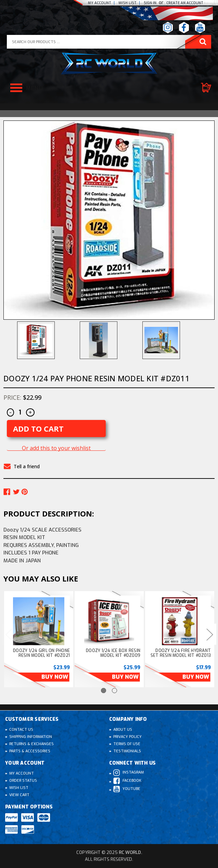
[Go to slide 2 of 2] (114, 691)
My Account (100, 3)
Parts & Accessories (30, 751)
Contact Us (21, 730)
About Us (123, 730)
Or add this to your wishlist (56, 448)
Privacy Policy (127, 737)
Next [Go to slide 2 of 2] (209, 634)
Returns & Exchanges (31, 744)
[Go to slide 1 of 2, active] (104, 691)
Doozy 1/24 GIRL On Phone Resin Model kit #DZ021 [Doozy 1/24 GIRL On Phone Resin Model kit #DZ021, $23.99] (41, 653)
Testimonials (127, 751)
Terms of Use (127, 744)
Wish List (19, 788)
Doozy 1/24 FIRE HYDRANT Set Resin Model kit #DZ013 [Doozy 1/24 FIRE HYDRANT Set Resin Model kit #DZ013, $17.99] (181, 653)
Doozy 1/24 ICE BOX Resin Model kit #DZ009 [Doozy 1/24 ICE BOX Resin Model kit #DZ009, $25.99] (113, 653)
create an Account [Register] (185, 3)
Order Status (23, 781)
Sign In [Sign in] (151, 3)
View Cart (19, 795)
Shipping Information (31, 737)
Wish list (127, 3)
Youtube (127, 789)
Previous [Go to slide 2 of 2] (9, 634)
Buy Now (55, 677)
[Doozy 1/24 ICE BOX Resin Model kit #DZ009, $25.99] (109, 621)
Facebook (127, 781)
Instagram (129, 773)
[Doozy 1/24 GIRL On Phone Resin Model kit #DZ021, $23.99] (39, 621)
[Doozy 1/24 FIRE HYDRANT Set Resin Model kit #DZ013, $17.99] (180, 621)
